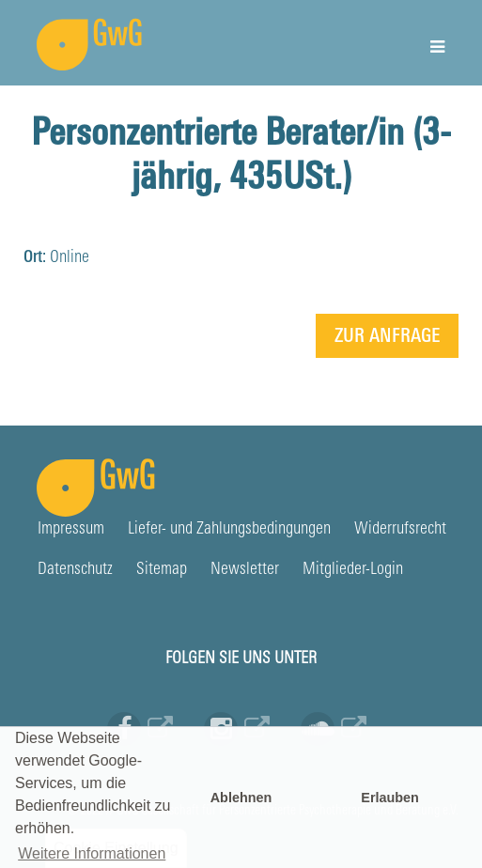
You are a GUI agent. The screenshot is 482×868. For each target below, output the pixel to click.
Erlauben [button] (390, 798)
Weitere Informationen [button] (92, 853)
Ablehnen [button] (241, 798)
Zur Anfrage (387, 337)
